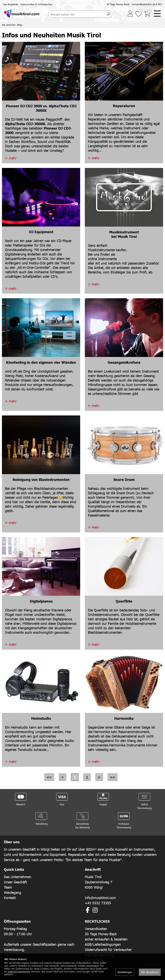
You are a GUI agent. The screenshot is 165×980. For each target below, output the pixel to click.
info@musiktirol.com (100, 898)
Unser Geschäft (15, 882)
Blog (20, 25)
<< (49, 777)
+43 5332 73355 (98, 903)
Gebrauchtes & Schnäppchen (36, 4)
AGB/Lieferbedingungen (103, 944)
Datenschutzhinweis (19, 971)
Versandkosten (96, 929)
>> (113, 777)
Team (8, 887)
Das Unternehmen (18, 877)
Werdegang (12, 892)
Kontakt (10, 898)
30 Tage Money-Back (118, 4)
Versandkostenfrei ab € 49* (147, 4)
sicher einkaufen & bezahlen (106, 939)
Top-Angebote (11, 4)
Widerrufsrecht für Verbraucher (108, 949)
